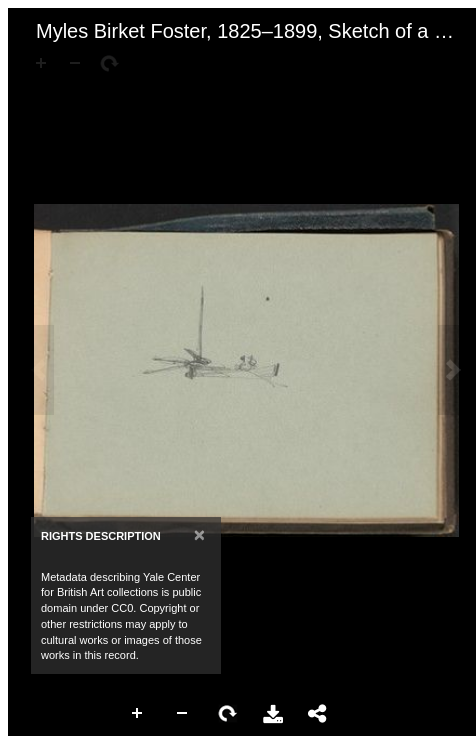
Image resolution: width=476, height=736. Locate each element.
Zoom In (138, 714)
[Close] (199, 534)
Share (318, 714)
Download (273, 714)
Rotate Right (228, 714)
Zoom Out (183, 714)
